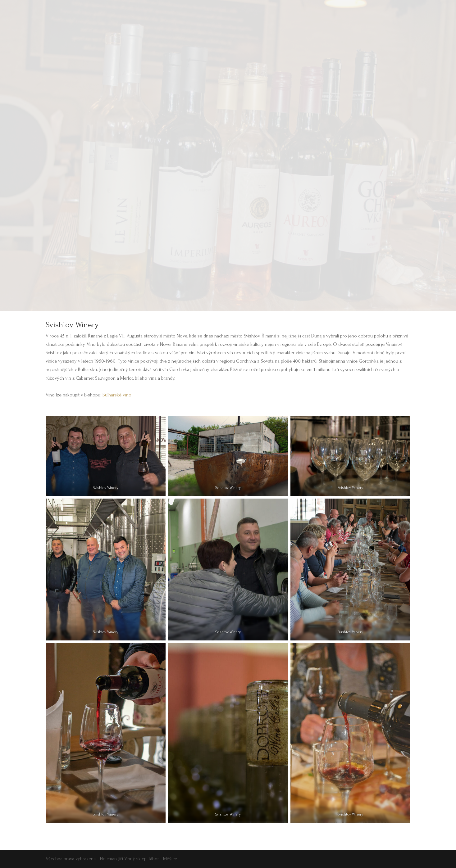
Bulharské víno (117, 395)
